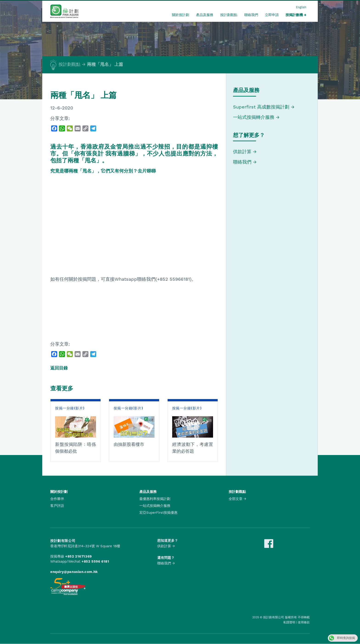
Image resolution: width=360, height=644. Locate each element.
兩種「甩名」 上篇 (105, 64)
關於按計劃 (181, 15)
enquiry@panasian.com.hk (74, 572)
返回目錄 (59, 368)
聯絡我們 (251, 15)
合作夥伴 (57, 499)
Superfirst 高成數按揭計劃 (261, 107)
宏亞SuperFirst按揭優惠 (158, 513)
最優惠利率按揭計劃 (155, 499)
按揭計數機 (294, 15)
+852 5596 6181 (95, 561)
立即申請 (272, 15)
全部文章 (236, 499)
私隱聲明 (289, 622)
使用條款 (304, 622)
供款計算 (242, 152)
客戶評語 (57, 506)
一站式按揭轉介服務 (255, 117)
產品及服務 (205, 15)
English (301, 7)
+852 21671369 (79, 556)
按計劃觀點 (229, 15)
